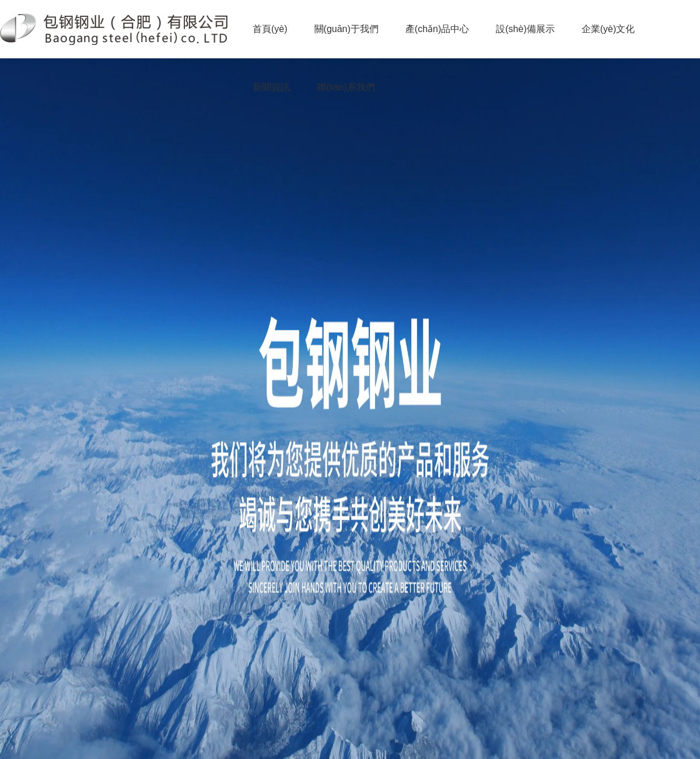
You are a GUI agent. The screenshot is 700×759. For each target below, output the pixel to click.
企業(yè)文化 (608, 29)
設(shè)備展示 (525, 29)
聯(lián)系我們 (346, 87)
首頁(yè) (270, 29)
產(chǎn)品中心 (437, 29)
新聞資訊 (271, 87)
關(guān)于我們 (346, 29)
